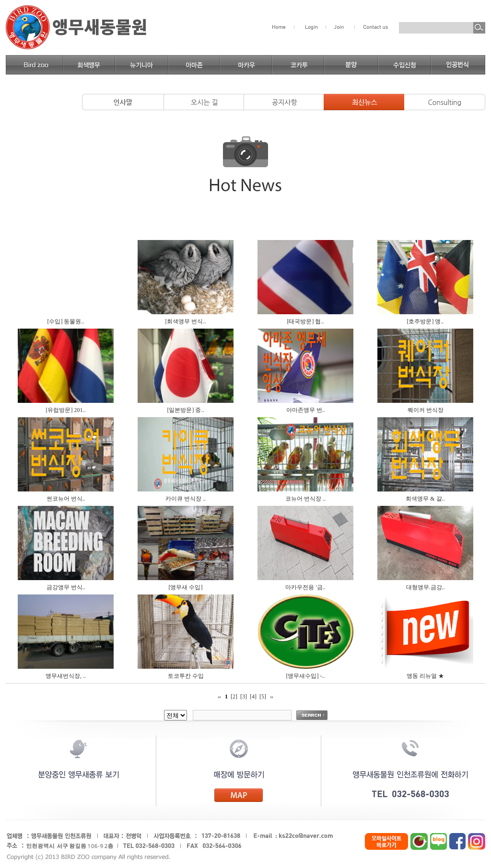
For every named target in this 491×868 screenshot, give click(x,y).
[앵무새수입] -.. (306, 676)
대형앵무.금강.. (426, 587)
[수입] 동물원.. (66, 321)
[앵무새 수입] (186, 587)
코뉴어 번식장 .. (305, 499)
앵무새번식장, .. (66, 676)
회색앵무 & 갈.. (425, 499)
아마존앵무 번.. (306, 410)
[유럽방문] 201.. (66, 410)
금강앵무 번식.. (66, 587)
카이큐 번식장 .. (186, 499)
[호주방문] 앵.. (426, 321)
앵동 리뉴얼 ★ (425, 676)
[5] (263, 697)
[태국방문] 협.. (306, 321)
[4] (253, 697)
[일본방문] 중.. (186, 410)
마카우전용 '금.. (305, 587)
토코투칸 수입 (186, 676)
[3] (244, 697)
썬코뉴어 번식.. (66, 499)
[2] (234, 697)
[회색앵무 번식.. (186, 321)
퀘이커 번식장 (426, 410)
